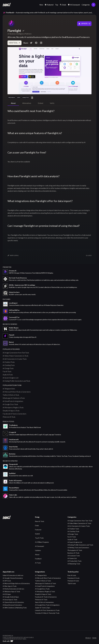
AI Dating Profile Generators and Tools (16, 381)
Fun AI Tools (7, 371)
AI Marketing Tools (74, 564)
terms (94, 638)
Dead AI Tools (8, 421)
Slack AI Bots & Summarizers (44, 602)
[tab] (13, 103)
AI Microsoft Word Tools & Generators (17, 392)
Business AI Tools (73, 553)
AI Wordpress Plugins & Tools (13, 407)
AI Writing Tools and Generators (78, 548)
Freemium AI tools (74, 578)
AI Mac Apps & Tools (10, 586)
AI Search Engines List (11, 378)
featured (6, 299)
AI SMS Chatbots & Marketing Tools (15, 608)
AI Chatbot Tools (9, 362)
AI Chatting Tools (9, 365)
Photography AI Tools (75, 550)
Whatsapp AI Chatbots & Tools (14, 398)
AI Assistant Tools (74, 556)
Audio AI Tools (8, 375)
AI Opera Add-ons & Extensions (13, 602)
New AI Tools (40, 521)
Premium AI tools (73, 581)
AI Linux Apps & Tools (10, 600)
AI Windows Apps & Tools (11, 591)
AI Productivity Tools (75, 561)
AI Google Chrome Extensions (13, 578)
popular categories (11, 349)
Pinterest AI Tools (9, 417)
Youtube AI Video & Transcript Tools (47, 613)
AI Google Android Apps (11, 597)
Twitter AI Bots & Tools (11, 395)
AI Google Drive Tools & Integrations (47, 605)
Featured (38, 530)
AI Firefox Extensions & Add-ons (13, 589)
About (37, 554)
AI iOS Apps (7, 594)
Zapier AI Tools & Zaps (43, 608)
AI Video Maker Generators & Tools (16, 356)
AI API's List (7, 581)
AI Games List (72, 558)
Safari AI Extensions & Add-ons (13, 575)
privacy (88, 638)
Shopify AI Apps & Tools (11, 411)
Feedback (38, 559)
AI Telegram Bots (9, 389)
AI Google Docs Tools (10, 404)
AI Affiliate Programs (42, 542)
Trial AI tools (72, 583)
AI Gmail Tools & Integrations (13, 401)
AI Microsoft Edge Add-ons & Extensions (16, 583)
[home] (7, 5)
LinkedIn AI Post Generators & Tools (47, 610)
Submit (37, 534)
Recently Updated (10, 461)
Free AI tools (72, 575)
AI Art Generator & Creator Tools (15, 359)
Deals (37, 525)
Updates (38, 550)
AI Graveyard (39, 546)
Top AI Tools (39, 538)
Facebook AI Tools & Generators (15, 414)
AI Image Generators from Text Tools (16, 353)
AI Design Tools (8, 368)
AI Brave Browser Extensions (12, 605)
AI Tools (38, 563)
